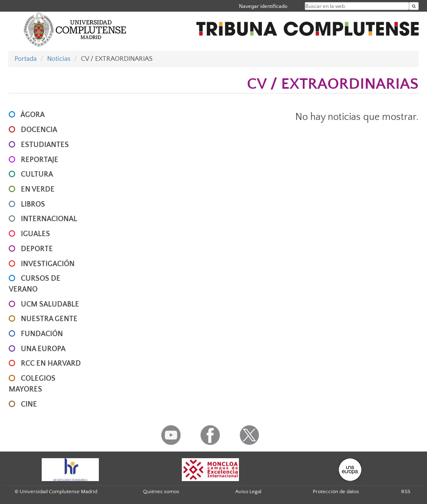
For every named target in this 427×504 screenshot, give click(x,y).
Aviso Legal (248, 492)
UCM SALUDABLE (50, 304)
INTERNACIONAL (49, 219)
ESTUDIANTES (45, 145)
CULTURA (37, 175)
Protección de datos (336, 492)
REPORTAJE (40, 160)
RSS (406, 492)
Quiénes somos (161, 492)
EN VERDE (38, 190)
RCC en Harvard (51, 364)
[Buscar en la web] (414, 6)
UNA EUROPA (43, 349)
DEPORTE (37, 249)
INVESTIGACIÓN (48, 264)
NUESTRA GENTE (49, 319)
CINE (29, 404)
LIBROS (33, 205)
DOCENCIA (39, 130)
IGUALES (35, 234)
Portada (26, 59)
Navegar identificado (263, 6)
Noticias (59, 59)
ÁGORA (33, 115)
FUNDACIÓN (42, 334)
